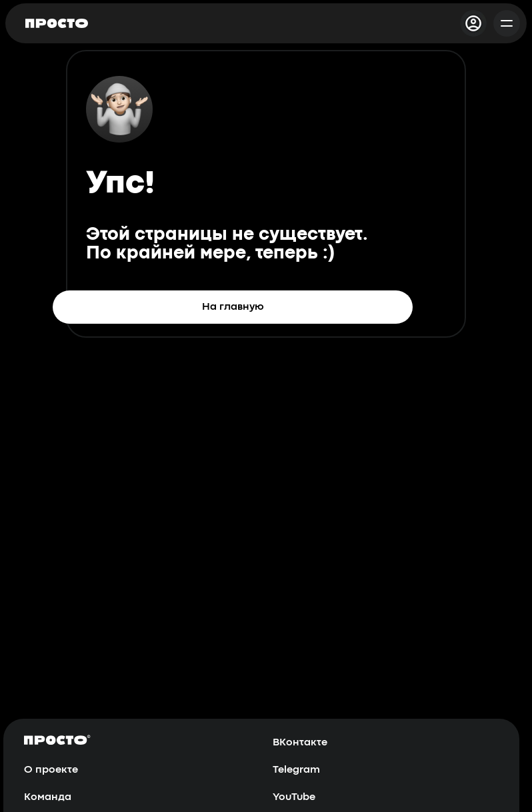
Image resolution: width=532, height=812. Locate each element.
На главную (233, 307)
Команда (48, 797)
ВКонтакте (300, 743)
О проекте (51, 770)
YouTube (294, 797)
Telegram (296, 770)
